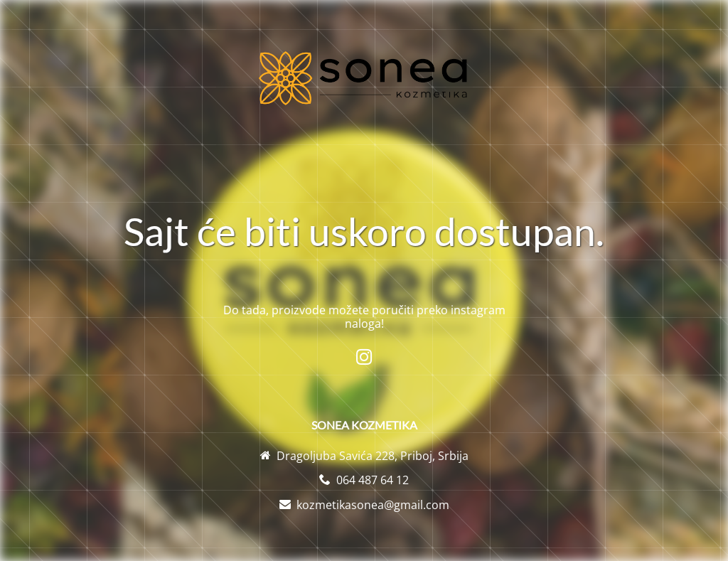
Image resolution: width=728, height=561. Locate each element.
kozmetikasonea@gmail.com (373, 505)
